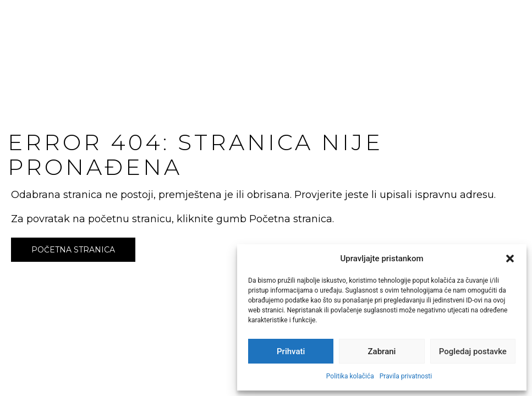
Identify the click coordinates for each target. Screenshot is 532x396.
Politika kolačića (350, 376)
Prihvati (291, 351)
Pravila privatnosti (406, 376)
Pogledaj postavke (473, 351)
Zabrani (382, 351)
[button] (510, 258)
